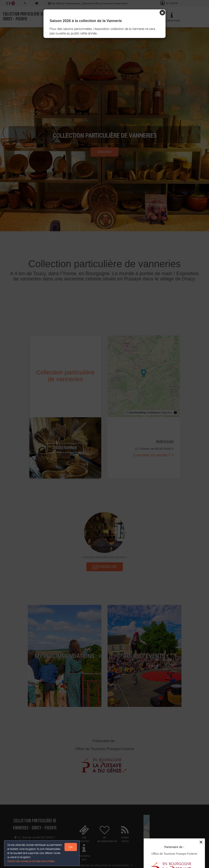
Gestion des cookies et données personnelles (31, 861)
